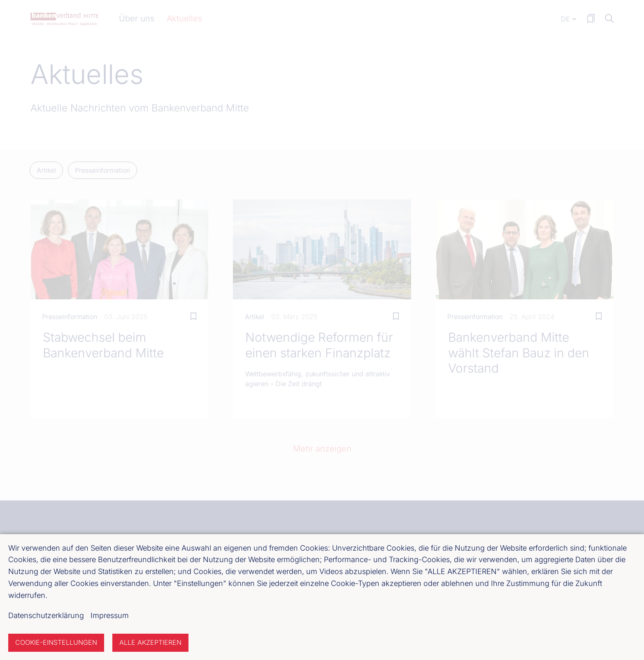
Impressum (110, 615)
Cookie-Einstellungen (56, 642)
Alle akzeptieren (150, 642)
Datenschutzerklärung (46, 615)
